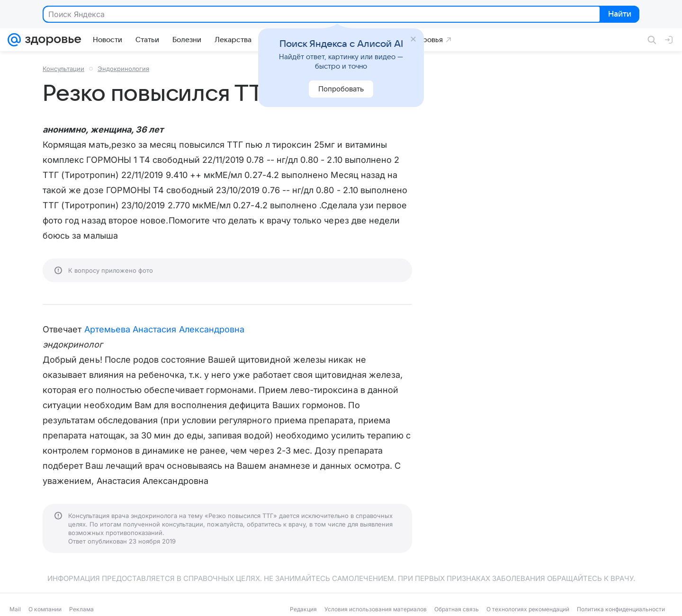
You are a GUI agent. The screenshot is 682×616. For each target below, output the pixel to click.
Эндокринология (123, 69)
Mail (15, 609)
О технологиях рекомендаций (528, 609)
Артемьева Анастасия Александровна (165, 329)
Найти (619, 15)
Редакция (303, 609)
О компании (45, 609)
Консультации (63, 69)
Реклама (81, 609)
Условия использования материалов (376, 609)
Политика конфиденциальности (621, 609)
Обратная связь (457, 609)
